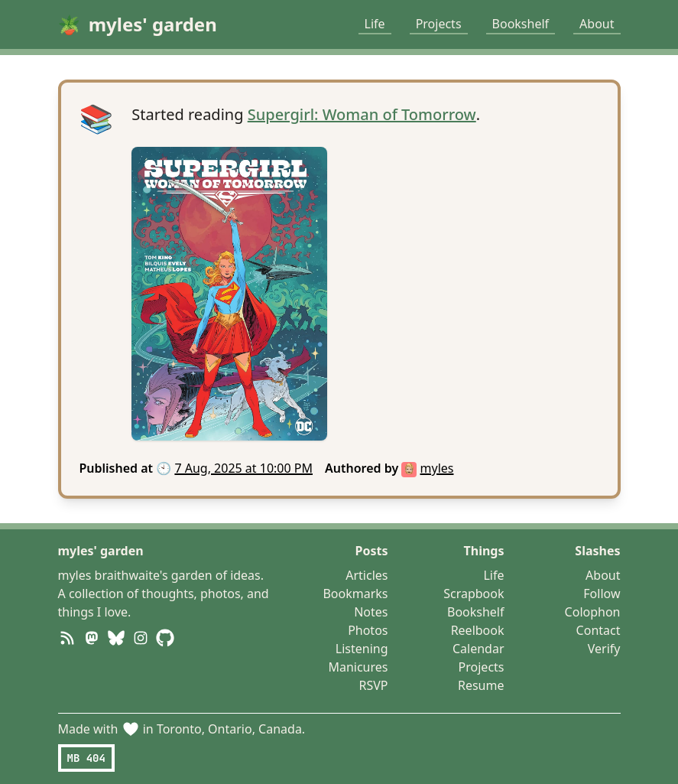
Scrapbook (474, 594)
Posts (372, 551)
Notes (371, 612)
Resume (481, 685)
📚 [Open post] (97, 119)
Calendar (478, 649)
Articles (367, 575)
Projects (439, 24)
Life (375, 24)
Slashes (597, 551)
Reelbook (478, 630)
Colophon (593, 612)
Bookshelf (521, 24)
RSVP (373, 685)
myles (437, 468)
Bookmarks (355, 594)
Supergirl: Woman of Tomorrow (362, 114)
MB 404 (86, 758)
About (597, 24)
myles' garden (101, 551)
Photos (368, 630)
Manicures (358, 667)
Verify (604, 649)
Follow (602, 594)
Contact (599, 630)
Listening (362, 649)
